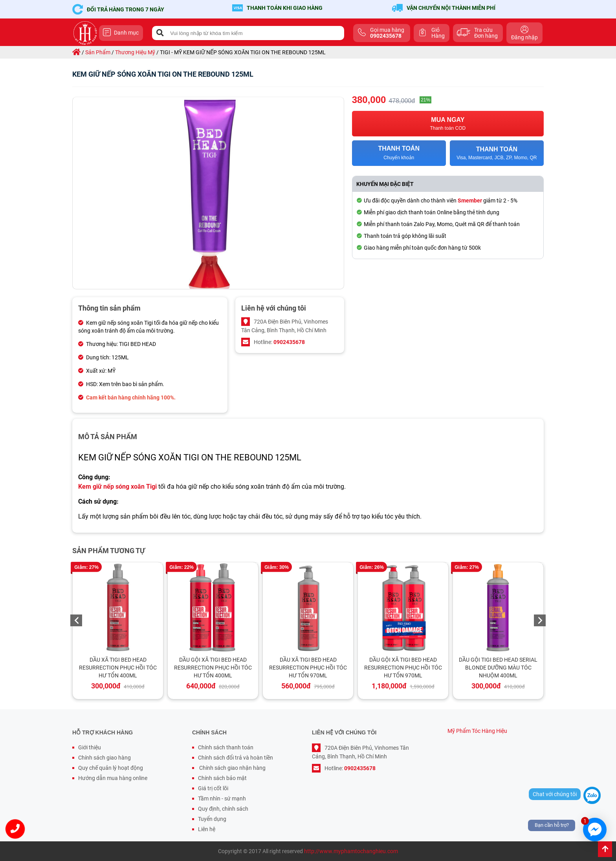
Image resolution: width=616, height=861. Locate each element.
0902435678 (289, 342)
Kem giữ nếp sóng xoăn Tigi (117, 487)
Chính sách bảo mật (222, 778)
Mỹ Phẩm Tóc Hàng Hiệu (477, 731)
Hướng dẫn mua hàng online (113, 778)
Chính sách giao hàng (104, 758)
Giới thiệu (90, 747)
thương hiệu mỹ (135, 52)
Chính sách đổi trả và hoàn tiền (236, 758)
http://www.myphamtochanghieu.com (351, 851)
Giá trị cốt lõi (213, 788)
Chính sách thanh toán (226, 747)
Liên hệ (207, 829)
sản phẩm (98, 52)
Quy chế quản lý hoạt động (111, 768)
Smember (470, 201)
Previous (76, 620)
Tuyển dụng (212, 819)
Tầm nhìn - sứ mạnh (222, 798)
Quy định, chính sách (223, 809)
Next (540, 620)
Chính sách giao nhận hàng (232, 768)
